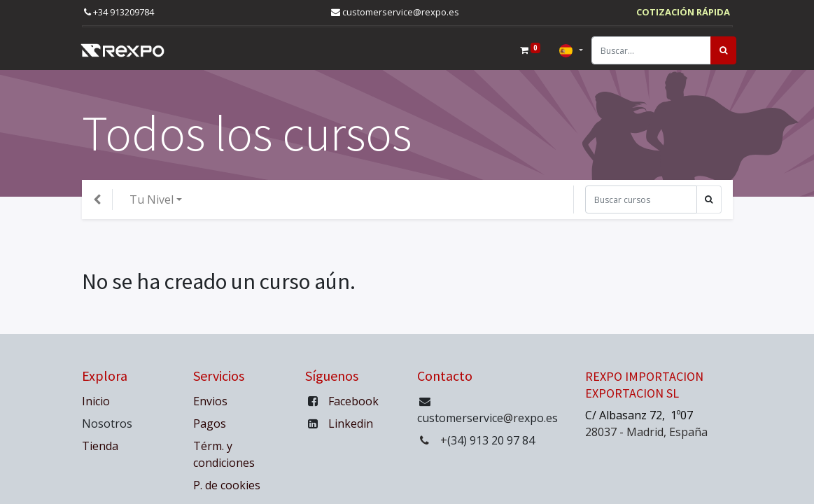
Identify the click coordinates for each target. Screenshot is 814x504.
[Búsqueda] (720, 50)
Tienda (100, 446)
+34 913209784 (119, 12)
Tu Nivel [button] (152, 199)
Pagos (210, 423)
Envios (210, 401)
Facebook (353, 401)
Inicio (96, 401)
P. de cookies (228, 485)
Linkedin (351, 423)
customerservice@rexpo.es (395, 12)
